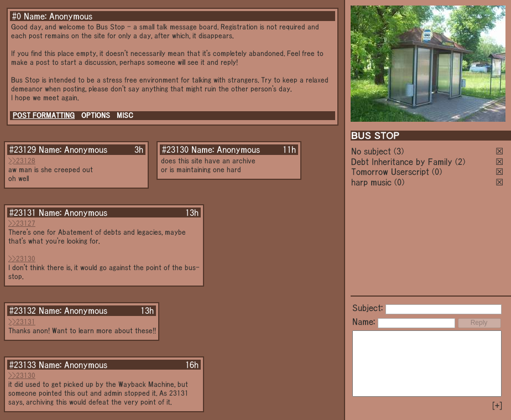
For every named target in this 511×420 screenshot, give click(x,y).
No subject (372, 151)
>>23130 (22, 259)
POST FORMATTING (44, 115)
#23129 (23, 149)
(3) (399, 151)
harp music (371, 182)
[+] (497, 406)
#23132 (23, 310)
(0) (437, 172)
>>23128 (22, 161)
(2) (460, 162)
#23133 (23, 365)
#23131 (23, 212)
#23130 (175, 149)
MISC (125, 115)
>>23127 (22, 223)
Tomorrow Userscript (390, 172)
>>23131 (22, 322)
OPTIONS (96, 115)
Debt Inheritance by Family (402, 162)
